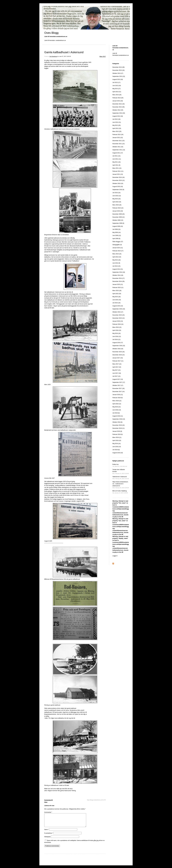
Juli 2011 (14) (116, 156)
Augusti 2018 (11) (118, 416)
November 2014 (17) (118, 278)
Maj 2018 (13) (116, 407)
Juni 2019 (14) (117, 447)
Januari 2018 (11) (118, 395)
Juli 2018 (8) (116, 413)
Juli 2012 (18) (116, 119)
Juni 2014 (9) (116, 263)
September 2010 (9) (118, 190)
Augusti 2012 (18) (118, 116)
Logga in (115, 556)
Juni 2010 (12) (117, 196)
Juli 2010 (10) (116, 193)
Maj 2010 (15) (116, 199)
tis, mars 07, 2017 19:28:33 (64, 56)
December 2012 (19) (118, 104)
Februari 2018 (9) (118, 398)
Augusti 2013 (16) (118, 79)
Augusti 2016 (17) (118, 343)
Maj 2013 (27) (116, 89)
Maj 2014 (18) (116, 260)
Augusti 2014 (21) (118, 269)
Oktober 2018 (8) (117, 422)
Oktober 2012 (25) (118, 110)
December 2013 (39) (118, 67)
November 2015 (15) (118, 315)
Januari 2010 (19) (118, 211)
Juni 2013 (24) (117, 86)
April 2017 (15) (117, 367)
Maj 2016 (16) (116, 333)
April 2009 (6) (116, 239)
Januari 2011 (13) (118, 174)
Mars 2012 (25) (117, 131)
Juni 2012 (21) (117, 122)
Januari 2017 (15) (118, 358)
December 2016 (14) (118, 355)
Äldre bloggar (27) (118, 242)
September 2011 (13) (119, 150)
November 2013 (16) (118, 70)
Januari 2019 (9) (117, 431)
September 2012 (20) (119, 113)
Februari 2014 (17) (118, 251)
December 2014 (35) (118, 281)
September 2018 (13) (119, 419)
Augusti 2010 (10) (118, 187)
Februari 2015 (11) (118, 288)
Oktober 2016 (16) (118, 349)
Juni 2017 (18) (117, 373)
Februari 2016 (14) (118, 324)
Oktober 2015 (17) (118, 312)
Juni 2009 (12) (117, 235)
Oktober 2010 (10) (118, 183)
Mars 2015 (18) (117, 291)
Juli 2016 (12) (116, 340)
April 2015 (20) (117, 294)
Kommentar (48, 812)
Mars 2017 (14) (117, 364)
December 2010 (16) (118, 177)
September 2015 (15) (119, 309)
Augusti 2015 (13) (118, 306)
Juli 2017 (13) (116, 376)
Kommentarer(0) (49, 800)
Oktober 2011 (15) (118, 147)
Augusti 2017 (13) (118, 379)
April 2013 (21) (117, 92)
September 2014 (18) (119, 272)
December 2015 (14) (118, 318)
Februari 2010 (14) (118, 208)
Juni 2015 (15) (117, 300)
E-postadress (49, 836)
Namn (47, 832)
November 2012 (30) (118, 107)
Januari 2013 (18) (118, 101)
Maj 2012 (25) (116, 125)
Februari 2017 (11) (118, 361)
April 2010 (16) (117, 202)
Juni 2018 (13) (117, 410)
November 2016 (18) (118, 352)
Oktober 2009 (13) (118, 220)
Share (46, 802)
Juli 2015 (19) (116, 303)
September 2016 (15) (119, 346)
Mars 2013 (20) (117, 95)
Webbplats (47, 839)
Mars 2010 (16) (117, 205)
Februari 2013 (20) (118, 98)
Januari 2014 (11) (118, 248)
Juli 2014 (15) (116, 266)
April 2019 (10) (117, 441)
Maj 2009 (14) (116, 232)
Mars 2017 (103, 56)
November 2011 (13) (118, 144)
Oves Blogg (51, 33)
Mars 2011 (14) (117, 168)
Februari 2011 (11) (118, 171)
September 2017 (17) (119, 382)
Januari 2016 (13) (118, 321)
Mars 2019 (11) (117, 437)
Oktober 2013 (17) (118, 73)
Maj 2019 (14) (116, 444)
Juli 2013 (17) (116, 83)
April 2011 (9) (116, 165)
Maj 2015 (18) (116, 297)
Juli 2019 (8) (116, 450)
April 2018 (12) (117, 404)
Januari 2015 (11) (118, 284)
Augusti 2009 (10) (118, 226)
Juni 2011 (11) (117, 159)
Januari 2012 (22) (118, 138)
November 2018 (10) (118, 425)
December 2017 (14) (118, 392)
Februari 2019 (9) (118, 434)
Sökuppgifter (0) (117, 245)
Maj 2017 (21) (116, 370)
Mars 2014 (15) (117, 254)
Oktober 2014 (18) (118, 275)
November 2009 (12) (118, 217)
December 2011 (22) (118, 141)
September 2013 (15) (119, 76)
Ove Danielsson (53, 56)
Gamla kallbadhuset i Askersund (64, 52)
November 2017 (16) (118, 388)
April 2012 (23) (117, 128)
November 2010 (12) (118, 180)
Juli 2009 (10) (116, 229)
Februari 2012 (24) (118, 135)
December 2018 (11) (118, 428)
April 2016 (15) (117, 330)
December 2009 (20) (118, 214)
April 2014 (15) (117, 257)
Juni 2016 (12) (117, 336)
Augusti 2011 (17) (118, 153)
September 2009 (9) (118, 223)
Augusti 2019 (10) (118, 453)
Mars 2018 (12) (117, 401)
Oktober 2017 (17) (118, 385)
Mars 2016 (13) (117, 327)
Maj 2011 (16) (116, 162)
